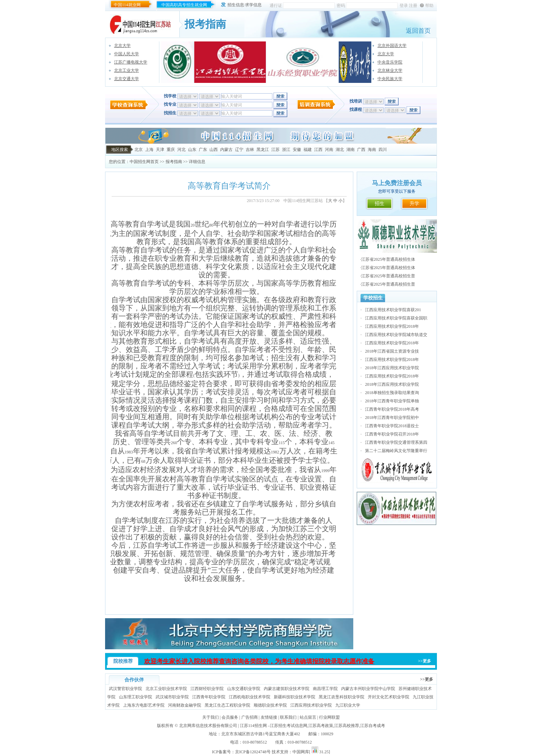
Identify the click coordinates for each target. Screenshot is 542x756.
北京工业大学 (127, 70)
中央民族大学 (390, 79)
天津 (160, 150)
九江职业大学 (348, 705)
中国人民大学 (127, 54)
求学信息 (253, 5)
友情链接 (269, 717)
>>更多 (424, 661)
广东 (203, 150)
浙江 (286, 150)
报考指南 (174, 162)
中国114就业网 (127, 5)
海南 (372, 150)
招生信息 (236, 5)
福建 (308, 150)
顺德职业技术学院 (270, 705)
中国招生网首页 (144, 162)
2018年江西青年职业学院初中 (392, 418)
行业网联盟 (329, 717)
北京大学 (122, 46)
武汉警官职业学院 (125, 689)
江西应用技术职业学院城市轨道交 (396, 335)
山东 (192, 150)
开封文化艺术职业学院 (389, 697)
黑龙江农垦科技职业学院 (342, 697)
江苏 (275, 150)
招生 (380, 204)
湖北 (340, 150)
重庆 (171, 150)
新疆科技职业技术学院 (295, 697)
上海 (149, 150)
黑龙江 (263, 150)
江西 (318, 150)
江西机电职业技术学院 (250, 697)
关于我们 (211, 717)
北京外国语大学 (392, 46)
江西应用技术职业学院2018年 (392, 326)
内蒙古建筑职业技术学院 (287, 689)
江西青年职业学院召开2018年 (392, 434)
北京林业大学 (390, 70)
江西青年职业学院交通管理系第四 (396, 442)
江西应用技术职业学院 (311, 705)
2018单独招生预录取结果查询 (392, 393)
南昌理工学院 (325, 689)
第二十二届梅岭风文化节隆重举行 (396, 451)
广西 (361, 150)
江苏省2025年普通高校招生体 (388, 259)
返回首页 (418, 31)
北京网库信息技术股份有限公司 (208, 726)
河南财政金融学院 (185, 705)
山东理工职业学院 (135, 697)
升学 (414, 204)
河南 (329, 150)
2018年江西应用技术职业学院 (392, 368)
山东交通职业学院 (244, 689)
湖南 (351, 150)
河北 (181, 150)
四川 (383, 150)
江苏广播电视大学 (131, 62)
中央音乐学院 (390, 62)
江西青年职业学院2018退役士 (392, 426)
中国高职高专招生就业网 (184, 5)
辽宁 (239, 150)
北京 (139, 150)
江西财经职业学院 (207, 689)
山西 (214, 150)
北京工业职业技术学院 (166, 689)
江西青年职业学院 (209, 697)
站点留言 (308, 717)
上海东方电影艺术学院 (144, 705)
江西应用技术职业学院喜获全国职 (396, 318)
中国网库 (301, 752)
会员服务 (230, 717)
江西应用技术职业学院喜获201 (393, 310)
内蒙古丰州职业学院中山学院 (368, 689)
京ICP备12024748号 (253, 752)
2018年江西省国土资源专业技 (392, 351)
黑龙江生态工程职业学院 (227, 705)
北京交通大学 (127, 79)
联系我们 (288, 717)
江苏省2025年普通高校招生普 (388, 276)
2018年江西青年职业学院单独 (392, 401)
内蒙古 (226, 150)
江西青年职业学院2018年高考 (392, 409)
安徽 (297, 150)
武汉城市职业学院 (172, 697)
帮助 (429, 6)
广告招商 (250, 717)
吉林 (250, 150)
